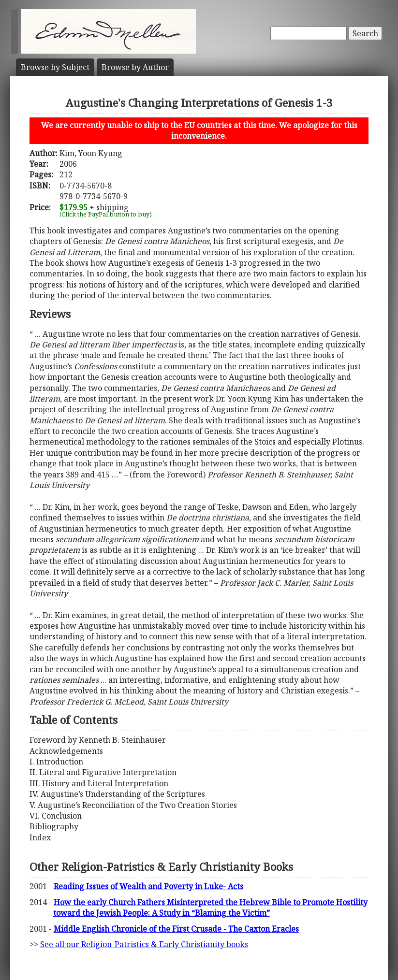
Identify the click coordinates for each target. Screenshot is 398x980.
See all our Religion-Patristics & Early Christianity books (144, 944)
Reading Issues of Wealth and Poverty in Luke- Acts (148, 886)
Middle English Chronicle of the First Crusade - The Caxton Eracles (176, 929)
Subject (55, 67)
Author (135, 67)
